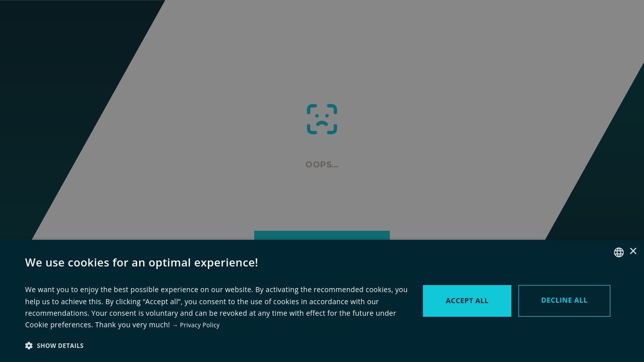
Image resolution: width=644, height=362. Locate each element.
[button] (217, 345)
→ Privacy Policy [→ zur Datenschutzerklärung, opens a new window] (196, 325)
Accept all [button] (467, 300)
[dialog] (322, 181)
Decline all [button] (564, 300)
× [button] (633, 252)
